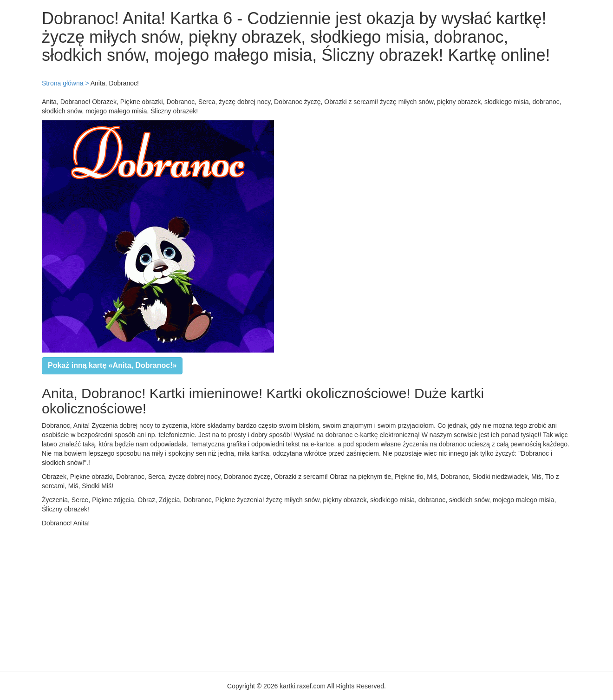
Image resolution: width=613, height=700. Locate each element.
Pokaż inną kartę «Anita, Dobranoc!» (112, 365)
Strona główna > (65, 83)
